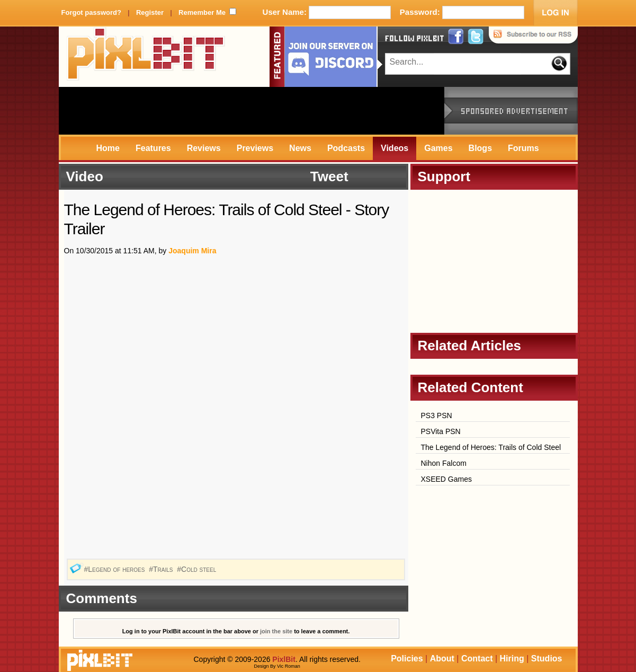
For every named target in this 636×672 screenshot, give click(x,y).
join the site (276, 631)
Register (150, 12)
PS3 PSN (437, 415)
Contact (477, 658)
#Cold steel (198, 569)
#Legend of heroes (115, 569)
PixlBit (146, 57)
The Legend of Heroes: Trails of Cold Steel (491, 447)
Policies (407, 658)
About (442, 658)
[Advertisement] (252, 111)
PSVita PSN (441, 431)
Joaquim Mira (192, 251)
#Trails (162, 569)
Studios (547, 658)
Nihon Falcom (444, 463)
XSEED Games (446, 479)
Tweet (329, 176)
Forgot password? (91, 12)
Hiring (512, 658)
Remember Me (202, 12)
